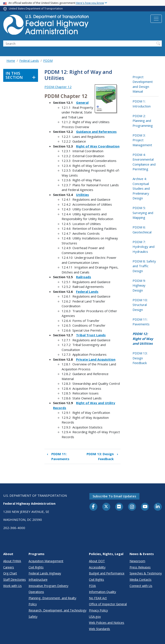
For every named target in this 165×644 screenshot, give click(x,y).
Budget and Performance (107, 573)
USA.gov (95, 617)
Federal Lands (29, 61)
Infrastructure (38, 580)
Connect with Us (141, 586)
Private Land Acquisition (96, 359)
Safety (33, 617)
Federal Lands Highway (45, 573)
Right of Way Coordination (98, 146)
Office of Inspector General (108, 604)
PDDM (48, 61)
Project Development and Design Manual (143, 84)
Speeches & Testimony (146, 573)
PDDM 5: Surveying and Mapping (143, 213)
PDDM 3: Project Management (142, 140)
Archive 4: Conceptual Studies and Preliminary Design (141, 188)
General (82, 102)
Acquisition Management (46, 561)
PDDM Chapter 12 (58, 87)
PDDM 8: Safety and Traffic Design (144, 266)
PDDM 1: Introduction (142, 104)
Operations (36, 592)
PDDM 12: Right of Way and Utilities (143, 339)
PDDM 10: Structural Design (140, 305)
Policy (33, 604)
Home (11, 61)
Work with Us (12, 586)
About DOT (97, 561)
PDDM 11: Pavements (58, 456)
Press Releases (140, 567)
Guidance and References (96, 132)
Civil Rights (36, 567)
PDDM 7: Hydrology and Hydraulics (144, 247)
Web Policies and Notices (107, 623)
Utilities (82, 195)
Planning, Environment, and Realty (52, 598)
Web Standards (99, 629)
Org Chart (10, 573)
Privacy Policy (98, 610)
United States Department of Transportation (36, 9)
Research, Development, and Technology (57, 610)
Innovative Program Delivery (48, 586)
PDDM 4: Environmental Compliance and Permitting (144, 162)
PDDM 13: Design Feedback (102, 456)
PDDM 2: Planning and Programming (143, 121)
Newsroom (137, 561)
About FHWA (12, 561)
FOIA (92, 586)
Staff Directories (15, 580)
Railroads (84, 277)
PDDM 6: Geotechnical (142, 230)
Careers (9, 567)
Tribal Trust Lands (91, 335)
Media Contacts (141, 580)
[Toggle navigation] (156, 19)
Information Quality (102, 592)
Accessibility (97, 567)
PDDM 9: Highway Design (139, 285)
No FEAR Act (98, 598)
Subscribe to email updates (114, 496)
